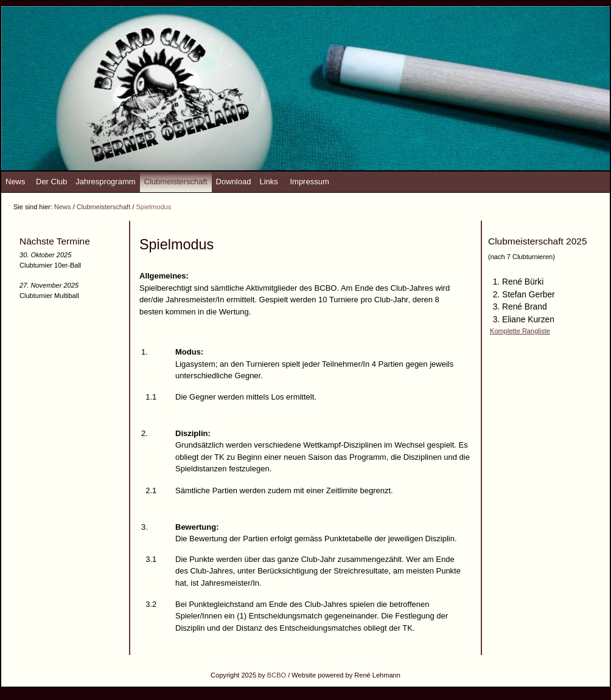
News (16, 182)
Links (268, 182)
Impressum (309, 182)
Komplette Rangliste (520, 331)
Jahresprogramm (105, 182)
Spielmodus (153, 207)
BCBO (277, 675)
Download (234, 182)
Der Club (51, 182)
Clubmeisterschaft (176, 182)
